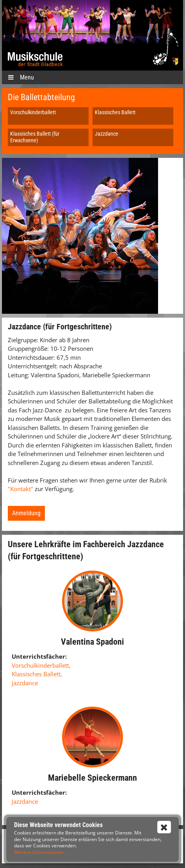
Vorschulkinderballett (33, 112)
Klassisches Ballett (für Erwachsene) (35, 137)
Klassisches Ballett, (37, 674)
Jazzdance (107, 134)
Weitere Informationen (39, 852)
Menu (21, 77)
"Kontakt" (21, 489)
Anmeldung (26, 513)
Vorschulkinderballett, (41, 665)
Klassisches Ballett (115, 112)
